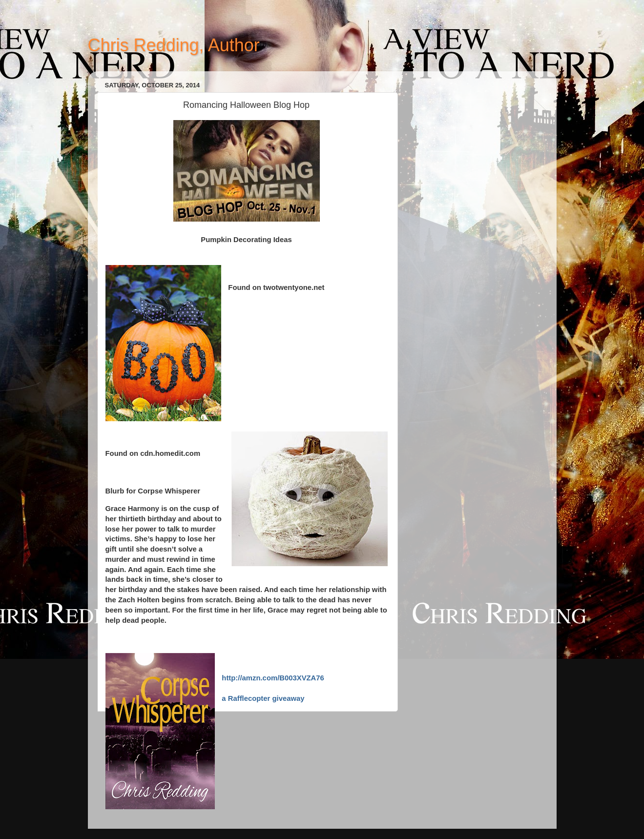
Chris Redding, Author (174, 45)
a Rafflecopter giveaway (263, 698)
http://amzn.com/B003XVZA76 (273, 678)
